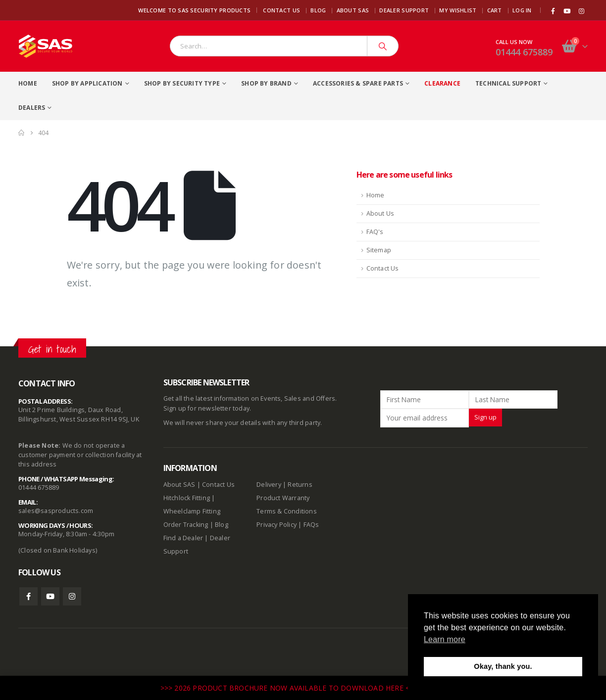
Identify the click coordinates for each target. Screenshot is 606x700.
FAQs (311, 525)
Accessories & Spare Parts (358, 83)
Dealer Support (404, 10)
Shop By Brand (266, 83)
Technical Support (508, 83)
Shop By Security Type (182, 83)
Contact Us (281, 10)
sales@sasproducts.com (56, 511)
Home (28, 83)
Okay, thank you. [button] (503, 666)
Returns (300, 485)
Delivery (269, 485)
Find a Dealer (183, 538)
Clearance (442, 83)
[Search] (383, 46)
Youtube (50, 596)
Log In (522, 10)
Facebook (28, 596)
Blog (318, 10)
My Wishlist (458, 10)
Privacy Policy (277, 525)
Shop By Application (87, 83)
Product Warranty (284, 498)
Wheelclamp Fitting (192, 511)
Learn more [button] (445, 639)
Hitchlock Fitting (187, 498)
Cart (495, 10)
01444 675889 (524, 52)
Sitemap (379, 250)
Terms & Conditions (287, 511)
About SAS (353, 10)
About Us (380, 213)
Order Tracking (186, 525)
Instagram (72, 596)
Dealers (32, 108)
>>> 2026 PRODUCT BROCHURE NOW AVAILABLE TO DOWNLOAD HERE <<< (290, 688)
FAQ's (375, 232)
